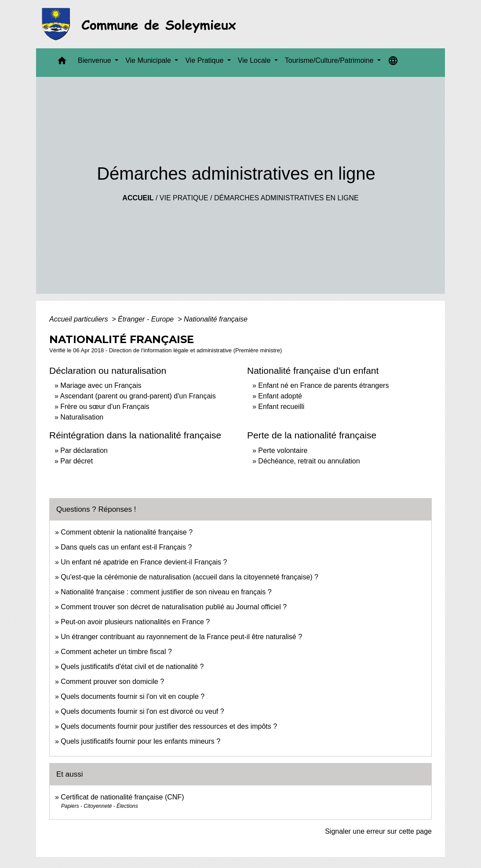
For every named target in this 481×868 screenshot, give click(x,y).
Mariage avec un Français (101, 385)
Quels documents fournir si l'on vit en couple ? (133, 696)
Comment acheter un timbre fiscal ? (116, 652)
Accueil (138, 198)
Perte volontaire (283, 450)
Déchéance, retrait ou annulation (309, 461)
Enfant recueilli (281, 407)
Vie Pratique (184, 198)
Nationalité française (216, 319)
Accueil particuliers (80, 319)
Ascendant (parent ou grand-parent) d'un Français (138, 396)
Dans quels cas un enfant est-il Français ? (126, 547)
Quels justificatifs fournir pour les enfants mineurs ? (140, 741)
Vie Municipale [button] (149, 60)
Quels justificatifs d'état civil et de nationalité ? (132, 667)
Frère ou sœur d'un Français (105, 407)
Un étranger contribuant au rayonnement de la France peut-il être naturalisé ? (181, 637)
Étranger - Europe (147, 319)
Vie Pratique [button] (205, 60)
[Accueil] (141, 24)
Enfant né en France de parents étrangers (323, 385)
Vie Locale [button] (255, 60)
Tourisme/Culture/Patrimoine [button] (330, 60)
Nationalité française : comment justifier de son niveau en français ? (166, 592)
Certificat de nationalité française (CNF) (122, 797)
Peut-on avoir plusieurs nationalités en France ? (135, 622)
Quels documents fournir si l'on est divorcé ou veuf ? (142, 711)
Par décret (77, 461)
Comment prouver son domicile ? (112, 682)
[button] (62, 63)
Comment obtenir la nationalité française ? (127, 532)
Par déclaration (84, 450)
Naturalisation (82, 417)
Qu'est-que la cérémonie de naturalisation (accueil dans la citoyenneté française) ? (189, 577)
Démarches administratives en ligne (286, 198)
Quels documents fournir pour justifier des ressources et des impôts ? (169, 726)
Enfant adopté (280, 396)
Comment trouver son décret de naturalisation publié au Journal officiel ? (174, 607)
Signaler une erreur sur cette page (378, 831)
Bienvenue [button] (95, 60)
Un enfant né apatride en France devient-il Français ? (144, 562)
